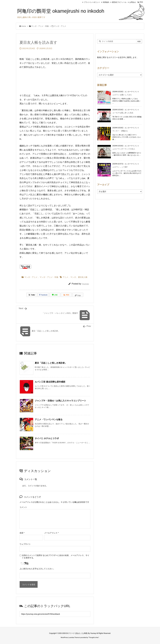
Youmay (85, 284)
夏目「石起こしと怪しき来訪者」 (51, 363)
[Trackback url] (55, 614)
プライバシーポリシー (92, 2)
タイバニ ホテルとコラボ (47, 438)
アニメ (65, 277)
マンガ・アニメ (60, 26)
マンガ (73, 277)
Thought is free (94, 637)
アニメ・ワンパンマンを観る (49, 420)
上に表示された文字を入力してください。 (37, 569)
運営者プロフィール (119, 2)
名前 (22, 533)
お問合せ (133, 2)
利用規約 (106, 2)
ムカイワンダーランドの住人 (124, 149)
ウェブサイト (25, 544)
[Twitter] (32, 295)
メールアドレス (51, 533)
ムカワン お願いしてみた (122, 95)
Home (24, 26)
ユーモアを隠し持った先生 (123, 113)
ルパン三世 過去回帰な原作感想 (50, 382)
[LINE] (55, 295)
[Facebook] (43, 295)
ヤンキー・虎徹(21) (120, 131)
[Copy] (78, 295)
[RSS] (66, 295)
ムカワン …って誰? (120, 167)
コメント (23, 507)
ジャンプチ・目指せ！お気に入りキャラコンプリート (60, 401)
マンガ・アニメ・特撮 (40, 26)
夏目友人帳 (83, 277)
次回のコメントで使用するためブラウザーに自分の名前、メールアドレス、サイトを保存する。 (56, 557)
